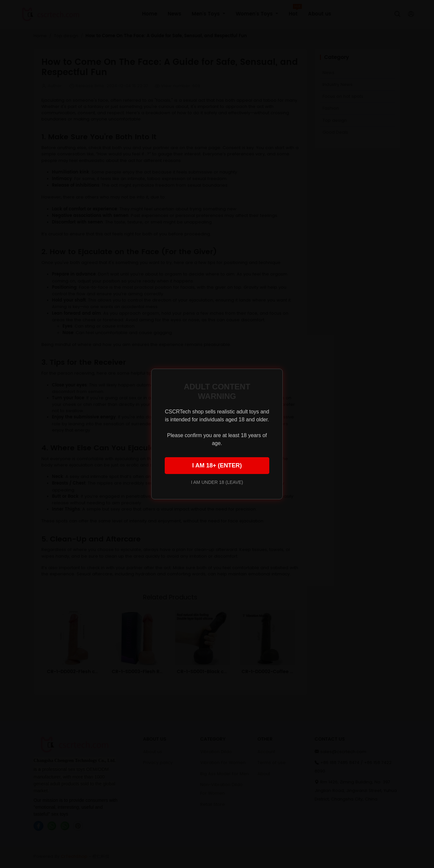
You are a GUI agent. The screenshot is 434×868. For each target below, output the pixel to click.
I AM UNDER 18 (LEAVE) (217, 482)
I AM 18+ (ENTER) (217, 465)
